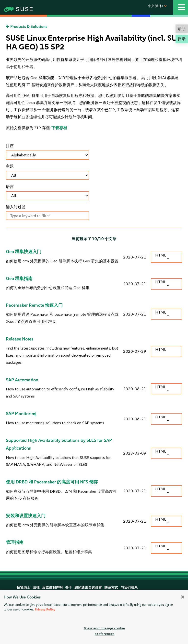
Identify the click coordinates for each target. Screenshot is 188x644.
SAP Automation (22, 380)
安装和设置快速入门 (26, 516)
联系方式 (111, 588)
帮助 (182, 29)
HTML (161, 255)
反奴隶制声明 (52, 588)
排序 (10, 146)
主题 (10, 166)
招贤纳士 (23, 588)
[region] (94, 617)
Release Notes (20, 339)
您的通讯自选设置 (88, 588)
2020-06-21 (135, 389)
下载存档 (59, 128)
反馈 (182, 39)
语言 (10, 187)
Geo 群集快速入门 (24, 252)
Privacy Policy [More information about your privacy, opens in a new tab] (45, 609)
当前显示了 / (94, 239)
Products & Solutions (27, 27)
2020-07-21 (135, 257)
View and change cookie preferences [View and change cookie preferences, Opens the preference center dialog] (105, 631)
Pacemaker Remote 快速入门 (34, 305)
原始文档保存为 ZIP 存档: (29, 128)
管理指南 (15, 542)
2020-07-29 (135, 351)
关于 (69, 588)
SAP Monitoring (21, 414)
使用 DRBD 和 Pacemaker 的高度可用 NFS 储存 (52, 482)
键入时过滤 (16, 207)
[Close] (183, 597)
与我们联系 (129, 588)
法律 (36, 588)
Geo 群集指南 (19, 279)
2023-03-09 (135, 453)
